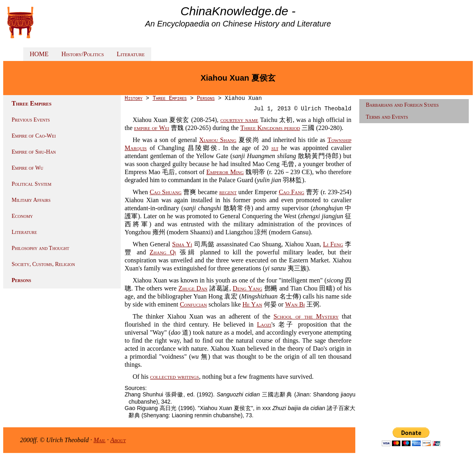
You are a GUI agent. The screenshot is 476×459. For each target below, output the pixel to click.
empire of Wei (152, 128)
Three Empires (169, 98)
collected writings (174, 377)
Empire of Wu (27, 168)
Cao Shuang (165, 192)
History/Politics (83, 54)
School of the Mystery (306, 316)
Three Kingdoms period (270, 128)
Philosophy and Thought (41, 248)
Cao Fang (292, 192)
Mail (99, 440)
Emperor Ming (225, 172)
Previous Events (31, 120)
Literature (131, 54)
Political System (31, 184)
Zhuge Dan (193, 288)
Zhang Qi (163, 252)
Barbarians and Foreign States (402, 105)
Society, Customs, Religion (43, 264)
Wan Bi (295, 304)
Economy (22, 216)
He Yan (252, 304)
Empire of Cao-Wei (34, 136)
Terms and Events (387, 117)
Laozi (264, 324)
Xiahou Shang (218, 140)
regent (228, 192)
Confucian (194, 304)
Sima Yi (182, 244)
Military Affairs (31, 200)
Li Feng (333, 244)
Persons (21, 280)
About (118, 440)
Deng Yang (247, 288)
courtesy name (240, 120)
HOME (39, 54)
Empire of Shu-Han (34, 152)
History (134, 98)
